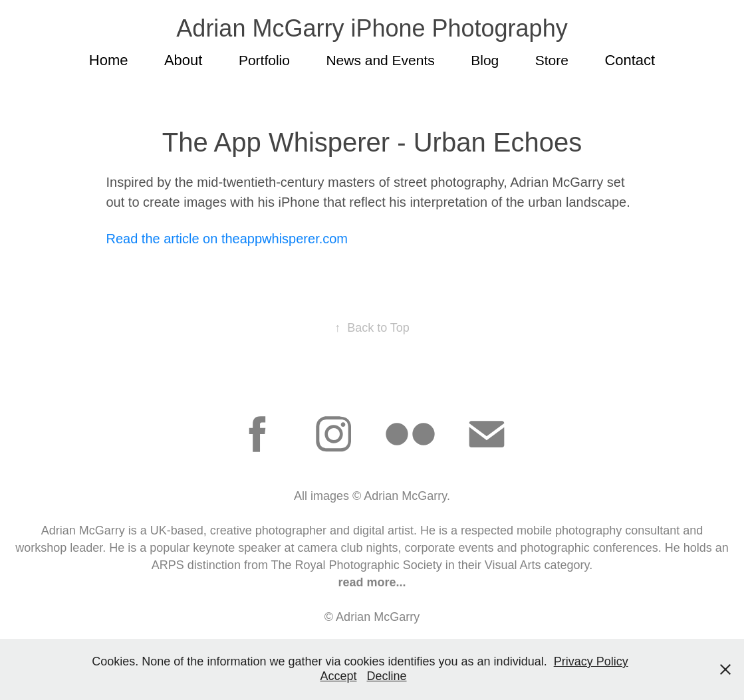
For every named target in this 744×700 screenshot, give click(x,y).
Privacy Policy (591, 661)
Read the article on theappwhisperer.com (227, 239)
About (184, 60)
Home (109, 60)
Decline (387, 676)
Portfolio (264, 60)
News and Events (380, 60)
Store (552, 60)
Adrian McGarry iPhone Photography (372, 28)
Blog (485, 60)
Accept (338, 676)
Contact (630, 60)
